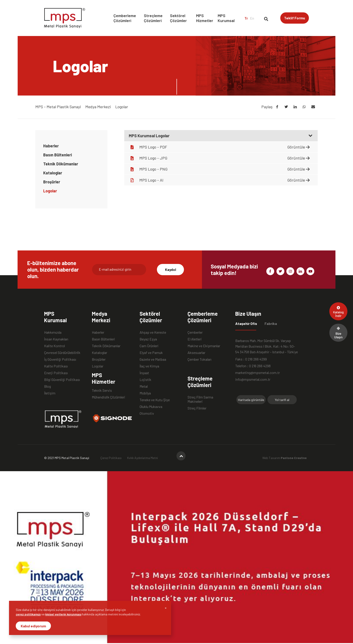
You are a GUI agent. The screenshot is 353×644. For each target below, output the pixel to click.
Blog (48, 386)
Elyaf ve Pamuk (151, 352)
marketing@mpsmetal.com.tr (258, 373)
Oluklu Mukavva (151, 406)
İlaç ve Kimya (149, 366)
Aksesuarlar (196, 352)
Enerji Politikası (56, 373)
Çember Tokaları (199, 359)
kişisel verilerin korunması (63, 614)
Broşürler (52, 182)
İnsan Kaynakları (56, 339)
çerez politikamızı (28, 614)
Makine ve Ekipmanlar (204, 346)
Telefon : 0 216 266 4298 (253, 366)
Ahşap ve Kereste (153, 332)
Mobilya (145, 393)
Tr (246, 18)
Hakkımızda (53, 332)
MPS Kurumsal (226, 18)
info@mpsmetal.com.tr (253, 379)
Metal (144, 386)
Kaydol (171, 269)
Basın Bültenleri (58, 155)
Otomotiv (147, 413)
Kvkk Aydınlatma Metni (143, 458)
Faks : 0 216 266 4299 (251, 359)
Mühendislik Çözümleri (109, 397)
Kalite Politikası (56, 366)
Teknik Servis (102, 390)
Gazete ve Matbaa (153, 359)
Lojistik (145, 379)
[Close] (166, 608)
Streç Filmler (197, 408)
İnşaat (144, 373)
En (252, 18)
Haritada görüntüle (251, 400)
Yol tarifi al (282, 400)
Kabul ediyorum (33, 626)
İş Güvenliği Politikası (60, 359)
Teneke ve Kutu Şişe (155, 400)
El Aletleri (195, 339)
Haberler (51, 146)
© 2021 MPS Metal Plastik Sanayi (67, 458)
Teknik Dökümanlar (61, 164)
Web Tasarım (284, 458)
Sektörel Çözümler (178, 18)
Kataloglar (53, 173)
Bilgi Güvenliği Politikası (62, 379)
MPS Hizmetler (205, 18)
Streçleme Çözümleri (153, 18)
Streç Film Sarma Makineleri (200, 397)
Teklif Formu (295, 18)
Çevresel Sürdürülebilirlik (62, 352)
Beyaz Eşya (148, 339)
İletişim (50, 393)
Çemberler (195, 332)
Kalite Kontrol (54, 346)
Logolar (50, 191)
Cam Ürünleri (149, 346)
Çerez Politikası (111, 458)
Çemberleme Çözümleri (125, 18)
